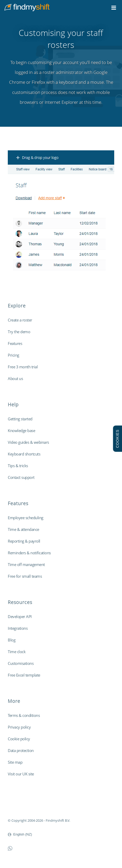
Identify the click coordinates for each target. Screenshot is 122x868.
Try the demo (19, 332)
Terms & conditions (24, 715)
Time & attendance (23, 529)
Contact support (21, 477)
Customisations (21, 663)
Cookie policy (19, 739)
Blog (12, 640)
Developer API (20, 616)
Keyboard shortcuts (24, 454)
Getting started (20, 419)
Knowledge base (21, 430)
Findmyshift (17, 806)
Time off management (26, 564)
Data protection (21, 750)
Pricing (13, 355)
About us (15, 378)
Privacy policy (19, 727)
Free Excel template (24, 675)
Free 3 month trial (23, 367)
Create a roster (20, 320)
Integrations (18, 628)
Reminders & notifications (29, 553)
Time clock (17, 652)
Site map (15, 762)
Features (15, 343)
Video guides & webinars (28, 442)
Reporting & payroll (24, 541)
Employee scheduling (26, 518)
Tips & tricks (18, 466)
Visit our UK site (21, 774)
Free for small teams (25, 576)
